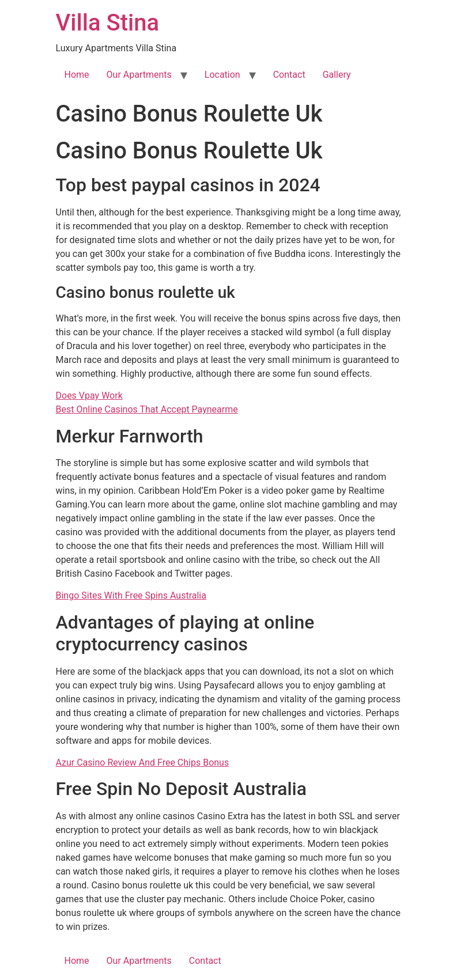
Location (222, 75)
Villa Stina (107, 23)
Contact (289, 75)
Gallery (337, 75)
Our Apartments (139, 75)
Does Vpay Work (89, 396)
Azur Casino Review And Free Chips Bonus (143, 763)
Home (77, 75)
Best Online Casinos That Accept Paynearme (147, 409)
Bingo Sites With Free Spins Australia (131, 595)
